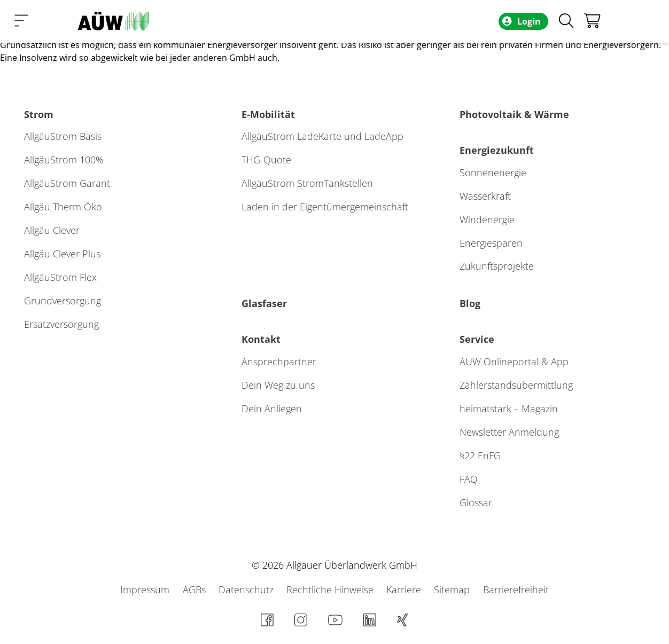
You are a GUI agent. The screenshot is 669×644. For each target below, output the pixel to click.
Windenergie (487, 219)
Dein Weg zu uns (278, 385)
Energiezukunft (497, 150)
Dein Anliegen (272, 409)
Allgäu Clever (52, 230)
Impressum (146, 590)
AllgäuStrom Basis (63, 136)
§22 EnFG (480, 455)
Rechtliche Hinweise (331, 590)
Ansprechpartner (279, 362)
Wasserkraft (485, 196)
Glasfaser (264, 303)
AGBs (196, 590)
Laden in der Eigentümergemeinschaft (325, 207)
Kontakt (261, 339)
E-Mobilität (268, 114)
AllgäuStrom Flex (60, 277)
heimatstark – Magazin (509, 409)
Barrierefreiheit (516, 590)
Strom (39, 114)
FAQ (469, 479)
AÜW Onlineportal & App (514, 362)
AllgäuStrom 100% (64, 160)
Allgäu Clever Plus (62, 254)
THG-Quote (266, 160)
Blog (470, 303)
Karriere (405, 590)
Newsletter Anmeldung (509, 432)
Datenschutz (247, 590)
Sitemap (453, 590)
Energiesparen (491, 243)
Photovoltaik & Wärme (514, 114)
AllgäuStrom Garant (67, 183)
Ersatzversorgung (61, 324)
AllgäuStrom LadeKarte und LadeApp (322, 136)
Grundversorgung (63, 301)
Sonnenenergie (493, 172)
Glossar (476, 502)
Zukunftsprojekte (497, 266)
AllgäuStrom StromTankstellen (307, 183)
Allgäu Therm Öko (63, 207)
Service (477, 339)
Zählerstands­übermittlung (516, 385)
